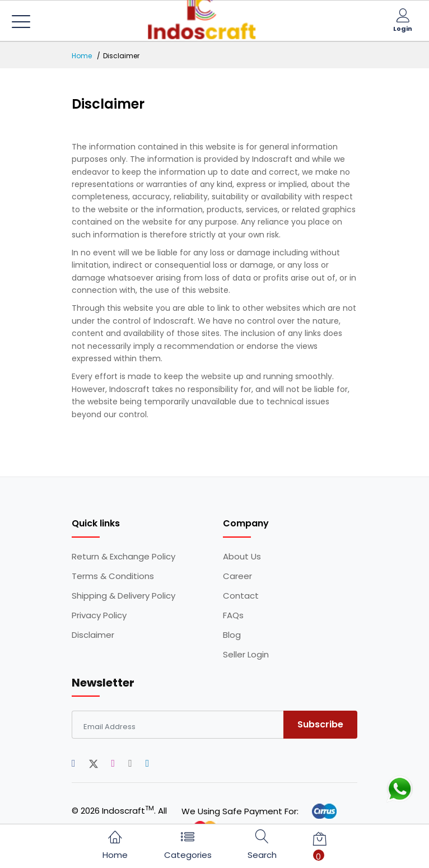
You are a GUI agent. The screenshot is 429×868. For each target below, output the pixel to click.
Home (82, 56)
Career (237, 576)
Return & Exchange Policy (123, 557)
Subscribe (320, 724)
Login (403, 29)
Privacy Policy (99, 615)
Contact (241, 596)
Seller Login (246, 655)
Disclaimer (93, 635)
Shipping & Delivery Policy (123, 596)
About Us (242, 557)
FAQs (233, 615)
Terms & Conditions (113, 576)
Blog (232, 635)
